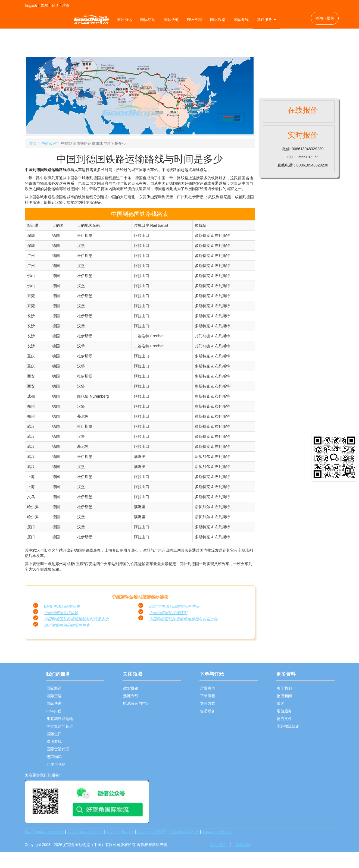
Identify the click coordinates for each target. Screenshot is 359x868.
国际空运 (148, 20)
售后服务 (208, 711)
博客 (280, 703)
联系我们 (218, 845)
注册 (65, 5)
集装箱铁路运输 (60, 719)
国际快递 (171, 20)
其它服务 (266, 20)
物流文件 (284, 719)
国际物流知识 (288, 726)
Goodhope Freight (217, 832)
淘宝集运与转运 (60, 726)
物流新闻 (284, 696)
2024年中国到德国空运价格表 (174, 606)
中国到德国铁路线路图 (168, 613)
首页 (33, 143)
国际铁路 (218, 20)
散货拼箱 (131, 688)
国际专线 (241, 20)
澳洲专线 (131, 696)
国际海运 (124, 20)
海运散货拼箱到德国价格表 (67, 625)
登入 (55, 5)
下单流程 (208, 696)
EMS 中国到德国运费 (62, 606)
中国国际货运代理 (184, 832)
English (31, 5)
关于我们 (284, 688)
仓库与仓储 (56, 764)
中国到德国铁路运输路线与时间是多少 (76, 619)
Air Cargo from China (85, 832)
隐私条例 (243, 845)
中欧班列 (49, 143)
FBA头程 (194, 20)
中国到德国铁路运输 (61, 613)
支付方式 (208, 703)
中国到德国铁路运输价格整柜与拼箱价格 (183, 619)
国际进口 (54, 734)
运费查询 (208, 688)
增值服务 (284, 711)
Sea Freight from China (44, 832)
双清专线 (54, 741)
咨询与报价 (325, 18)
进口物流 (54, 757)
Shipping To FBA (151, 832)
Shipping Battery (120, 832)
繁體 (44, 5)
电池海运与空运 (136, 703)
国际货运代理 (58, 749)
